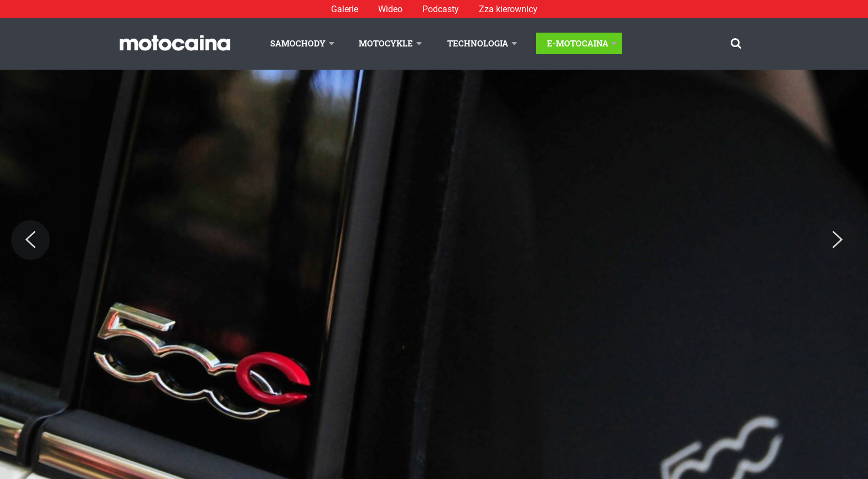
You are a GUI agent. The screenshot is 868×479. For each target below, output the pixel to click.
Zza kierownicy (508, 9)
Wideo (390, 9)
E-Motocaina (578, 43)
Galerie (345, 9)
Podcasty (441, 9)
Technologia (478, 43)
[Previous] (30, 240)
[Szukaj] (736, 43)
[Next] (838, 240)
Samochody (298, 43)
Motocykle (386, 43)
